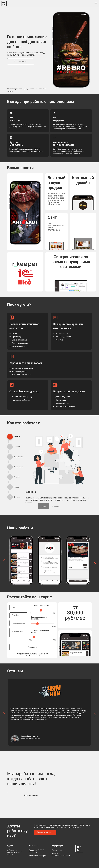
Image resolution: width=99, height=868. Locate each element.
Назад (43, 506)
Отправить (32, 647)
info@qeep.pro (40, 856)
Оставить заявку (21, 61)
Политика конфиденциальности (61, 855)
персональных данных (36, 655)
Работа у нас (57, 850)
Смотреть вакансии (45, 832)
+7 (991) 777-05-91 (37, 851)
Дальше (56, 506)
